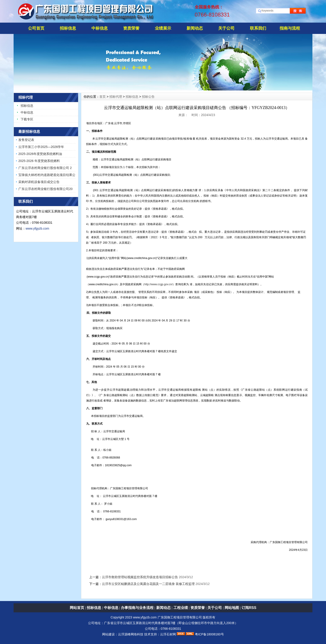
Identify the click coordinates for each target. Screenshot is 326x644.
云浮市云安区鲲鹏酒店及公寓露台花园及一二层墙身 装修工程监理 (148, 584)
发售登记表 (26, 140)
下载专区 (27, 119)
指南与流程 (290, 28)
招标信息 (68, 28)
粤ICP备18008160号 (209, 634)
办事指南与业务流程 (137, 608)
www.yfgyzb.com (37, 228)
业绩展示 (163, 28)
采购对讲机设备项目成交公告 (39, 182)
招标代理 (116, 97)
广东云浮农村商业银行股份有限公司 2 (45, 168)
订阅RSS (249, 608)
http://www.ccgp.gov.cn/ (158, 284)
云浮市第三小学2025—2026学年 (41, 147)
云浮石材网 (168, 634)
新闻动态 (195, 28)
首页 (103, 97)
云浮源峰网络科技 (131, 634)
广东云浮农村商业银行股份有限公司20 (46, 189)
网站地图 (232, 608)
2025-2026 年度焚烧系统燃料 (39, 161)
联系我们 (258, 28)
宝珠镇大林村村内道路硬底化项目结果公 (47, 175)
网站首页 (77, 608)
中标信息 (100, 28)
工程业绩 (181, 608)
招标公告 (148, 97)
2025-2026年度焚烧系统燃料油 (40, 154)
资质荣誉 (131, 28)
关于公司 (226, 28)
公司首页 (36, 28)
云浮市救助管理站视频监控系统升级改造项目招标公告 (140, 577)
